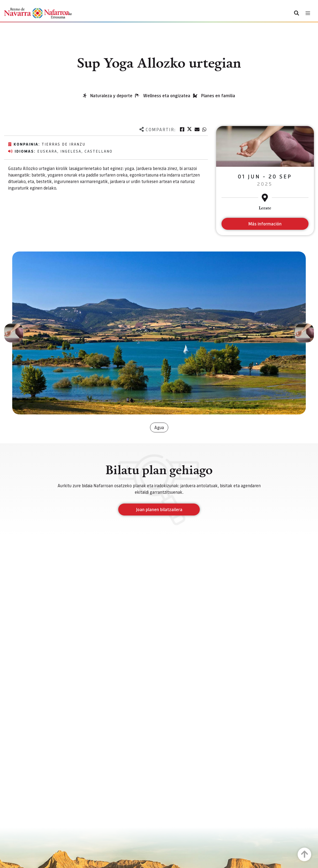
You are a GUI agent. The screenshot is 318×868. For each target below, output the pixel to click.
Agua (159, 427)
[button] (14, 333)
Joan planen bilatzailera (159, 509)
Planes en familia (218, 95)
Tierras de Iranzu (63, 144)
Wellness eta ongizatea (167, 95)
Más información (265, 224)
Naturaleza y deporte (111, 95)
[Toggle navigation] (308, 13)
